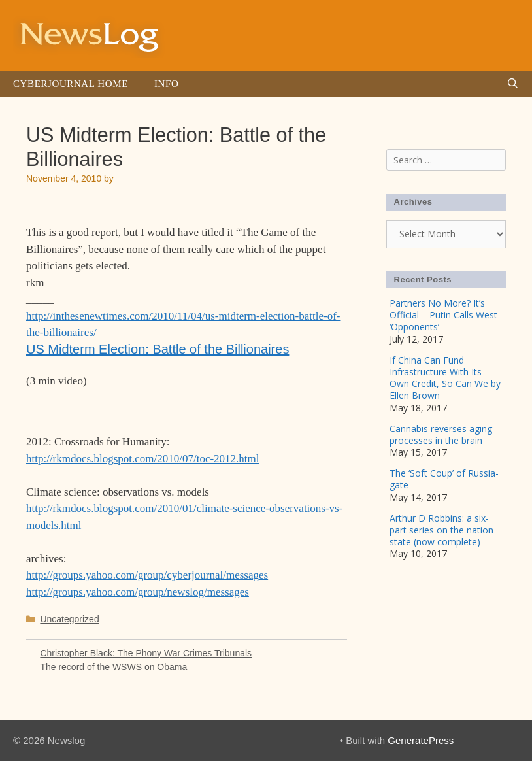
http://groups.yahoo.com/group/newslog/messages (138, 592)
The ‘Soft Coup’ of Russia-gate (444, 479)
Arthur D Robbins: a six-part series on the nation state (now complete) (441, 530)
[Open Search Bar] (513, 84)
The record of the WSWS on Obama (113, 667)
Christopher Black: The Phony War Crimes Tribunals (146, 653)
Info (166, 84)
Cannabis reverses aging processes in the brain (441, 434)
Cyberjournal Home (71, 84)
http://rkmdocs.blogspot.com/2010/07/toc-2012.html (143, 459)
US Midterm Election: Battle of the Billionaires (158, 349)
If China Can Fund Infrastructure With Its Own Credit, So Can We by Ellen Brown (445, 378)
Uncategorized (69, 619)
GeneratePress (421, 740)
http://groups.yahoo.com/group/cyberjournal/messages (147, 575)
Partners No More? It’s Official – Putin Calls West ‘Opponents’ (443, 315)
